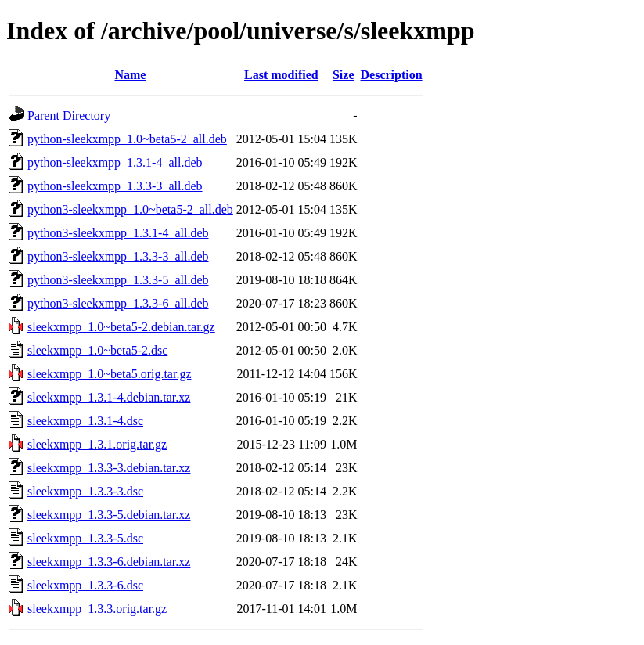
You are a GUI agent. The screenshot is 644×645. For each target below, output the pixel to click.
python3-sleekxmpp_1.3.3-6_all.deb (118, 303)
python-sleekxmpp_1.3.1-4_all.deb (115, 162)
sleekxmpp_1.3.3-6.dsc (85, 585)
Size (344, 75)
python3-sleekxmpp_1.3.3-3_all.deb (118, 256)
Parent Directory (69, 115)
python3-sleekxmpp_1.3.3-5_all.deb (118, 280)
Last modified (281, 75)
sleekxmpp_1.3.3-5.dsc (85, 538)
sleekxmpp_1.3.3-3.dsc (85, 491)
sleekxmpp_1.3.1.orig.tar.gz (97, 444)
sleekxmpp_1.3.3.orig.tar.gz (97, 609)
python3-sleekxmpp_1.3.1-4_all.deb (118, 233)
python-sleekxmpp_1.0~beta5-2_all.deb (127, 139)
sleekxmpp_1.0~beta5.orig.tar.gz (110, 374)
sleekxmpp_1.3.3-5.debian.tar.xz (109, 515)
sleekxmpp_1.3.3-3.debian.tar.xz (109, 468)
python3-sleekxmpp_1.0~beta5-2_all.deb (130, 209)
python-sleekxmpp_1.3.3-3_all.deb (115, 186)
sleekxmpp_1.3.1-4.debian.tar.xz (109, 397)
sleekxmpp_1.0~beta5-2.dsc (97, 350)
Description (392, 75)
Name (130, 75)
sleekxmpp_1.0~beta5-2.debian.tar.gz (121, 327)
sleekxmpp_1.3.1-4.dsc (85, 421)
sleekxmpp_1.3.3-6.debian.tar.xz (109, 562)
